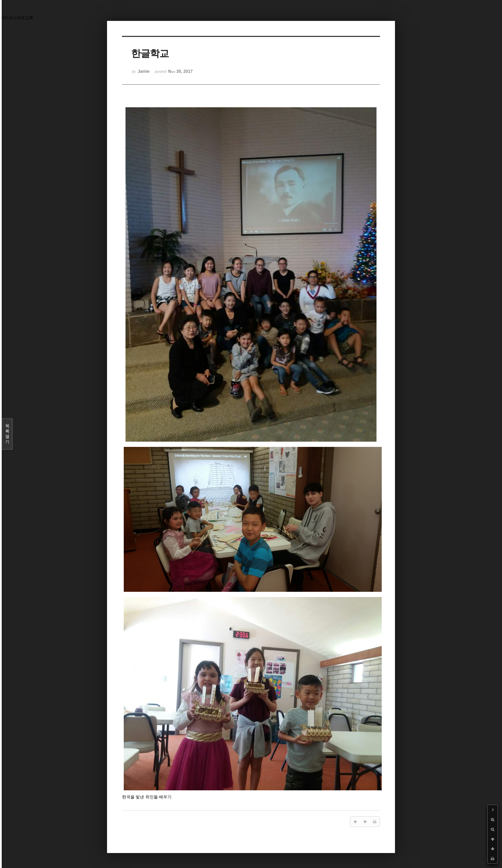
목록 (7, 434)
